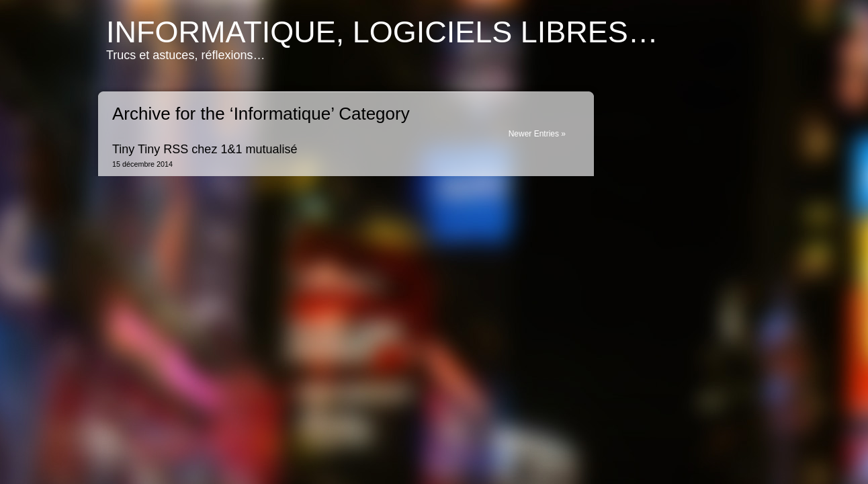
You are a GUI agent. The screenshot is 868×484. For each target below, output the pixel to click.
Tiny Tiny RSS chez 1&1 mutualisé (205, 149)
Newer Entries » (537, 134)
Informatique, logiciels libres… (382, 32)
